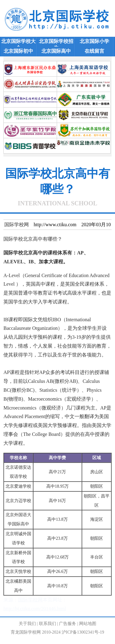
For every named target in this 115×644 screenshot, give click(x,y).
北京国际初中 (18, 51)
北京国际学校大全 (18, 42)
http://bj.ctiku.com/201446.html (35, 609)
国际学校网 (17, 225)
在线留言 (94, 51)
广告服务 (67, 624)
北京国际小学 (94, 41)
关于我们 (27, 624)
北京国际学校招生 (56, 42)
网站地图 (88, 624)
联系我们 (48, 624)
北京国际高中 (56, 51)
